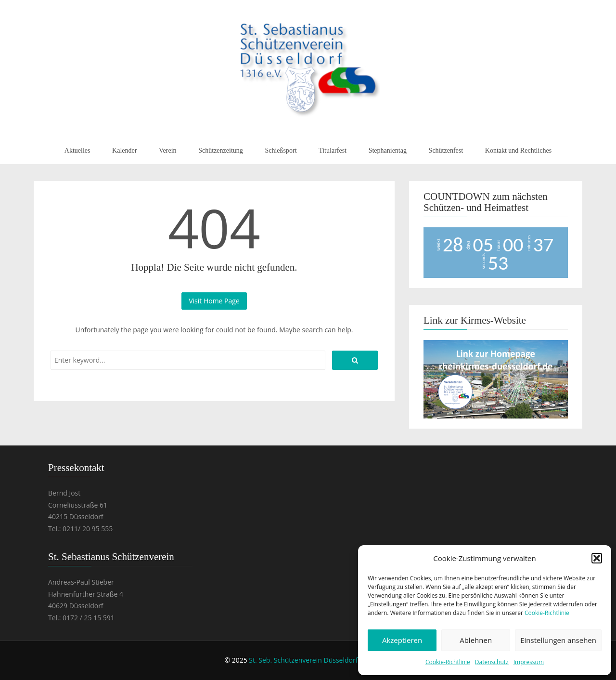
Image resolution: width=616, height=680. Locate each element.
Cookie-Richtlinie (547, 613)
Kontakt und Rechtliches (518, 150)
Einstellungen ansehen (558, 640)
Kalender (124, 150)
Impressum (529, 662)
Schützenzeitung (221, 150)
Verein (168, 150)
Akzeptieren (402, 640)
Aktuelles (77, 150)
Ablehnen (476, 640)
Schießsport (281, 150)
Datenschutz (492, 662)
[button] (597, 558)
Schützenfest (446, 150)
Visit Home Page (214, 301)
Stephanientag (388, 150)
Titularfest (333, 150)
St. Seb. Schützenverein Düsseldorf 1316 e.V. (318, 660)
